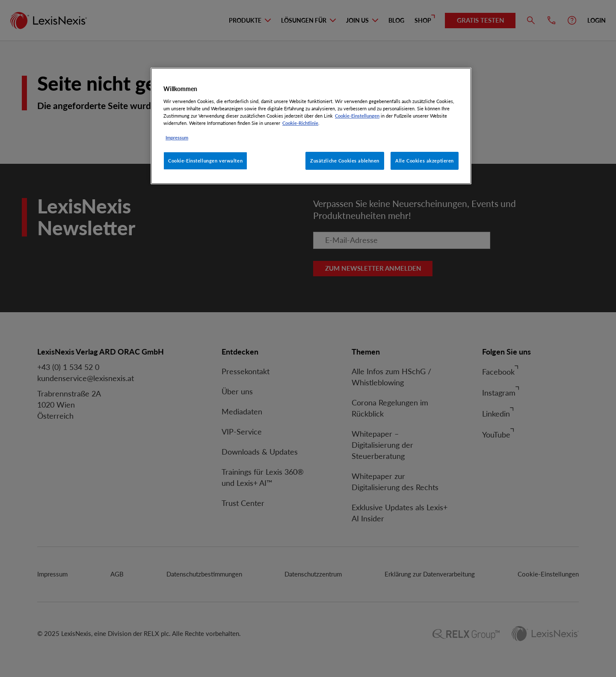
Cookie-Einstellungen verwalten (205, 161)
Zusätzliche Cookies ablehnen (345, 161)
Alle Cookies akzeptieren (425, 161)
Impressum (177, 137)
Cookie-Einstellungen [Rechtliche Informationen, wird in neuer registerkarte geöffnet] (357, 116)
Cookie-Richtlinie (300, 123)
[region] (311, 126)
